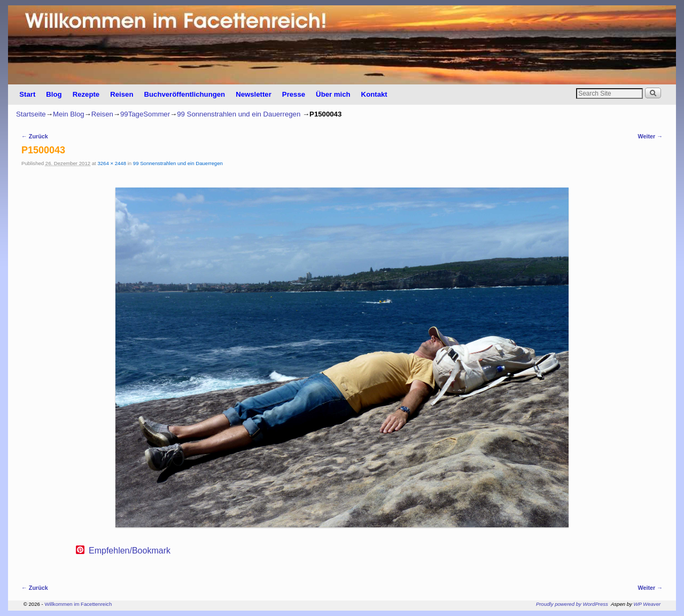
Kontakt (374, 94)
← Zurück (35, 136)
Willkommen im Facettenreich (78, 604)
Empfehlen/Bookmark (130, 551)
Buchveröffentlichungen (184, 94)
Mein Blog (69, 114)
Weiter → (650, 136)
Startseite (31, 114)
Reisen (122, 94)
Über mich (333, 94)
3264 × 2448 (112, 163)
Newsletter (254, 94)
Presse (294, 94)
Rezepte (86, 94)
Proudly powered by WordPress (572, 604)
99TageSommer (145, 114)
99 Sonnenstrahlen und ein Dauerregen (239, 114)
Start (27, 94)
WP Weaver (647, 604)
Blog (54, 94)
